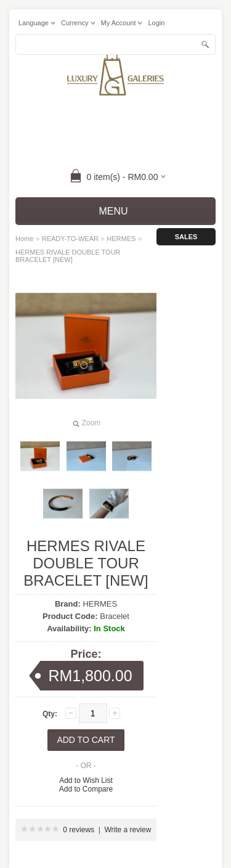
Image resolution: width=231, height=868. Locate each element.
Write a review (128, 830)
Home (24, 239)
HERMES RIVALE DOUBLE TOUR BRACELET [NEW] (68, 256)
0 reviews (79, 830)
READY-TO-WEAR (70, 239)
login (156, 23)
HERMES (121, 239)
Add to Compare (86, 789)
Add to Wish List (86, 780)
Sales (186, 237)
